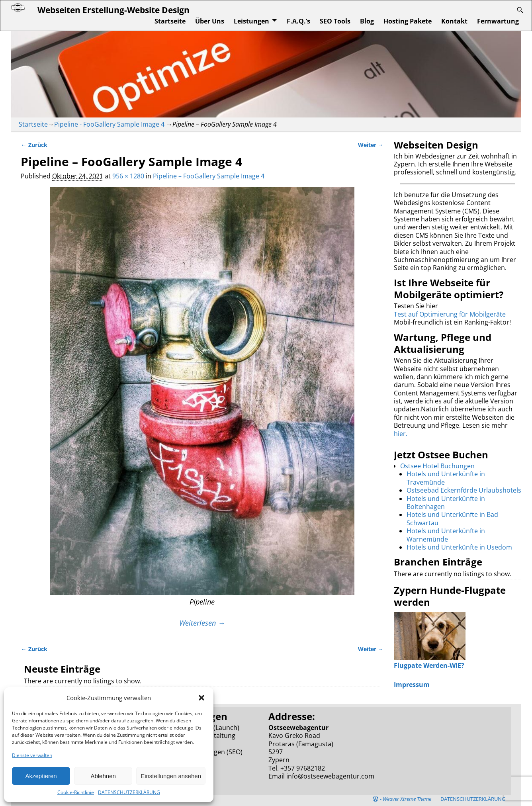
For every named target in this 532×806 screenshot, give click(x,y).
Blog (367, 21)
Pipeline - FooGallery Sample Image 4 (109, 124)
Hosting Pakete (408, 21)
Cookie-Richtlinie (76, 792)
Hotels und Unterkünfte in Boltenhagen (446, 503)
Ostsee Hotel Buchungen (437, 466)
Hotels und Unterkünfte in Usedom (459, 547)
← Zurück (34, 145)
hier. (401, 434)
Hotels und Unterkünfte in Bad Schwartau (452, 518)
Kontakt (454, 21)
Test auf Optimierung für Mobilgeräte (450, 314)
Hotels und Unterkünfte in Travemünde (446, 478)
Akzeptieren (41, 776)
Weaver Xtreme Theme (407, 799)
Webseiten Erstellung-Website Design (113, 10)
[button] (201, 698)
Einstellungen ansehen (171, 776)
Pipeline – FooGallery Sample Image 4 (209, 176)
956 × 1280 (128, 176)
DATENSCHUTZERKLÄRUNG (129, 792)
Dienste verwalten (32, 755)
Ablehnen (103, 776)
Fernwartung (498, 21)
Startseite (170, 21)
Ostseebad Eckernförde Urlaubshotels (464, 490)
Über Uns (210, 21)
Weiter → (371, 145)
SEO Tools (335, 21)
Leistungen (251, 21)
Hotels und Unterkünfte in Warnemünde (446, 535)
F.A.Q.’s (298, 21)
